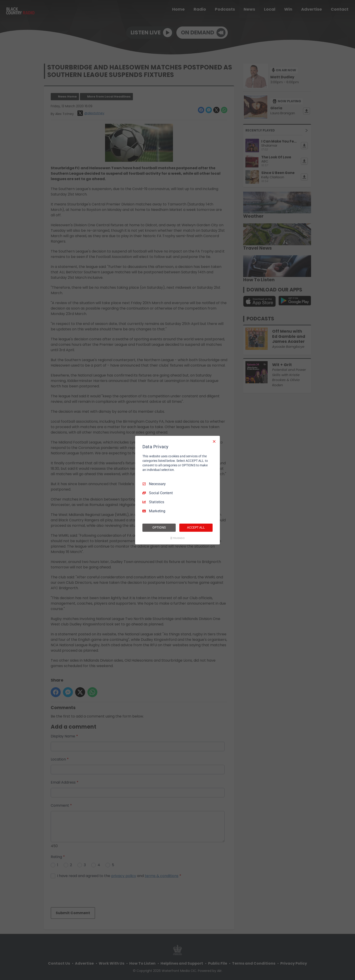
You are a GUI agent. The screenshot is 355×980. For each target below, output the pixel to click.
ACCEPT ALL (196, 527)
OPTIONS (159, 527)
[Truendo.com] (177, 538)
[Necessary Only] (214, 441)
